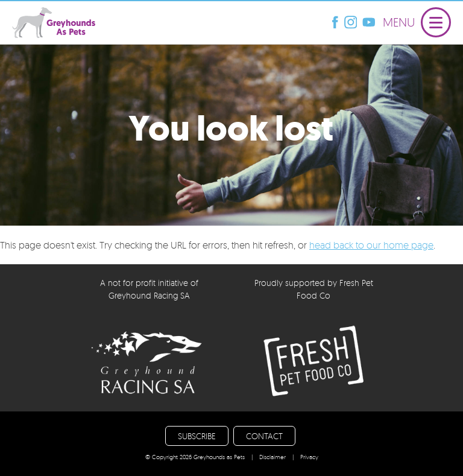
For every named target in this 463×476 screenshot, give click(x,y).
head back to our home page (371, 245)
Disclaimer (272, 457)
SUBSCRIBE (197, 436)
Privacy (309, 457)
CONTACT (264, 436)
